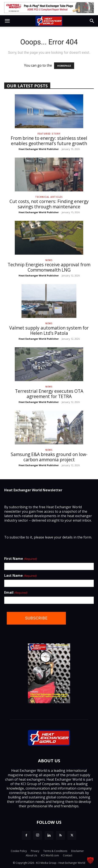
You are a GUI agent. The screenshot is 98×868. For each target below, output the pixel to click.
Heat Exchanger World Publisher (39, 149)
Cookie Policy (19, 851)
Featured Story (49, 134)
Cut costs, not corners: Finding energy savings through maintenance (49, 204)
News (49, 260)
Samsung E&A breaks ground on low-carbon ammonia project (49, 457)
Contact (68, 855)
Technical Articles (49, 197)
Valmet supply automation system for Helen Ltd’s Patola (49, 330)
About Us (31, 855)
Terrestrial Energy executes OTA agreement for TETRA (49, 394)
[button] (7, 21)
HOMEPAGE (64, 66)
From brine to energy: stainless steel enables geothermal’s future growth (49, 141)
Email (16, 593)
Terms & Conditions (55, 851)
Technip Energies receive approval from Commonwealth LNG (49, 267)
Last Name (20, 576)
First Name (20, 559)
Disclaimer (78, 851)
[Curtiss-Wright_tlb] (49, 8)
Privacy (35, 851)
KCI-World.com (50, 855)
